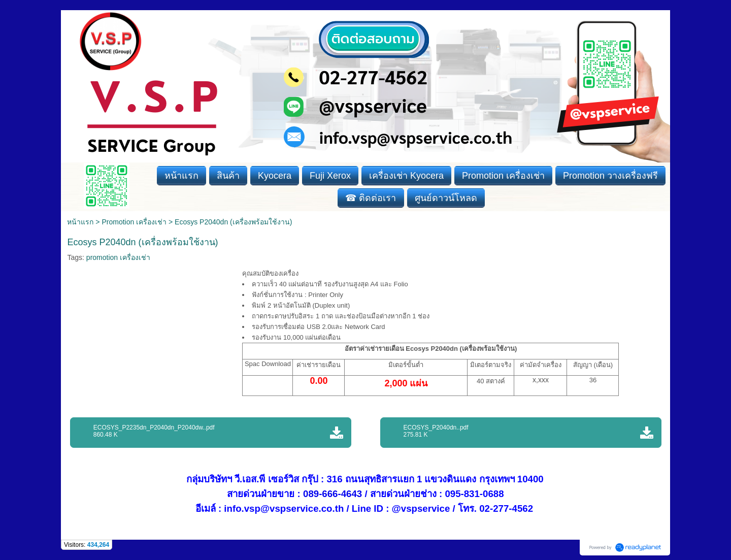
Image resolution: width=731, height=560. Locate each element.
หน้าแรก (80, 222)
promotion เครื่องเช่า (118, 257)
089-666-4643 (333, 494)
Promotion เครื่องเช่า (134, 222)
